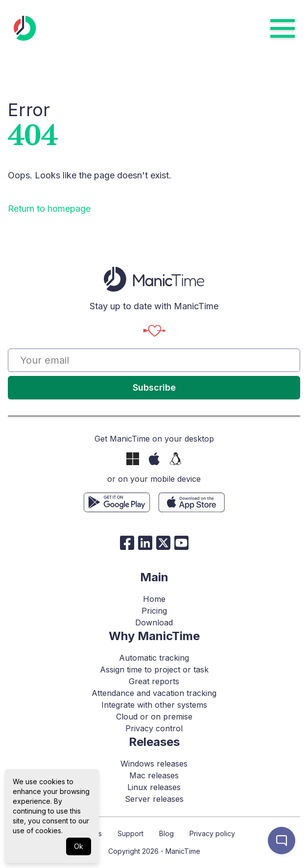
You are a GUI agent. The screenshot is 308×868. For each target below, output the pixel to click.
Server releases (154, 799)
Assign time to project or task (154, 670)
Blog (166, 833)
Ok (79, 846)
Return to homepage (49, 209)
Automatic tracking (154, 658)
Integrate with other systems (154, 705)
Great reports (154, 681)
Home (154, 599)
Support (130, 833)
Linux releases (154, 787)
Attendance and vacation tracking (154, 693)
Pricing (154, 611)
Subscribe (154, 387)
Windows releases (154, 764)
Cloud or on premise (154, 717)
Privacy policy (212, 833)
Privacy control (154, 728)
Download (154, 622)
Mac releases (154, 775)
